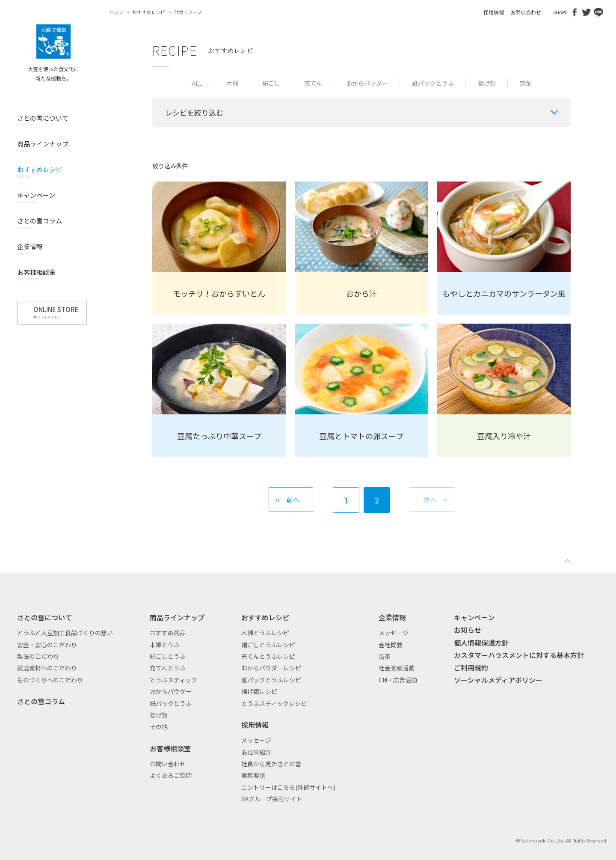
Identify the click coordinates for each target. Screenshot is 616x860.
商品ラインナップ (177, 617)
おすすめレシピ (149, 12)
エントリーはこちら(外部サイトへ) (288, 787)
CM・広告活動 (398, 680)
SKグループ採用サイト (272, 799)
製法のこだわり (38, 656)
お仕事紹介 (256, 752)
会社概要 (391, 645)
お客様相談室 (170, 748)
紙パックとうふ (433, 83)
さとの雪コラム (41, 701)
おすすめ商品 (168, 633)
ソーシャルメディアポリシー (498, 680)
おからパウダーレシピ (271, 668)
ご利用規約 (471, 667)
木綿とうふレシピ (265, 633)
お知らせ (468, 630)
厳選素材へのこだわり (47, 668)
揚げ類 (487, 83)
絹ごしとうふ (168, 656)
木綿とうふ (165, 645)
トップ (116, 12)
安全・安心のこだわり (47, 645)
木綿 (232, 83)
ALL (197, 83)
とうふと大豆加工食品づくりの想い (65, 633)
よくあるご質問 (171, 775)
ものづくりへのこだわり (50, 680)
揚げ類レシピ (259, 691)
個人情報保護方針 (481, 643)
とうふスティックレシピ (274, 703)
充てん (313, 83)
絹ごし (271, 83)
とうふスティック (173, 680)
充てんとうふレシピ (268, 656)
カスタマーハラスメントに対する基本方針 (519, 655)
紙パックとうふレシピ (271, 680)
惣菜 (526, 83)
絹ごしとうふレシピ (268, 645)
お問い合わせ (526, 12)
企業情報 (392, 617)
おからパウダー (367, 83)
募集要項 (253, 775)
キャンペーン (474, 617)
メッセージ (256, 740)
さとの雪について (44, 617)
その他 (159, 726)
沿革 (385, 656)
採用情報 (494, 12)
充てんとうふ (168, 668)
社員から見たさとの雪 (271, 764)
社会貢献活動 (397, 668)
